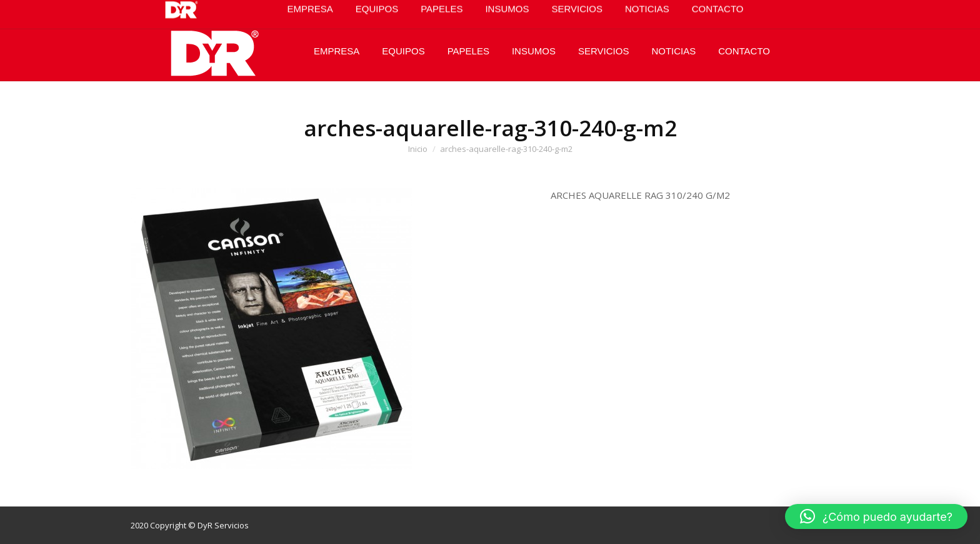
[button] (876, 516)
